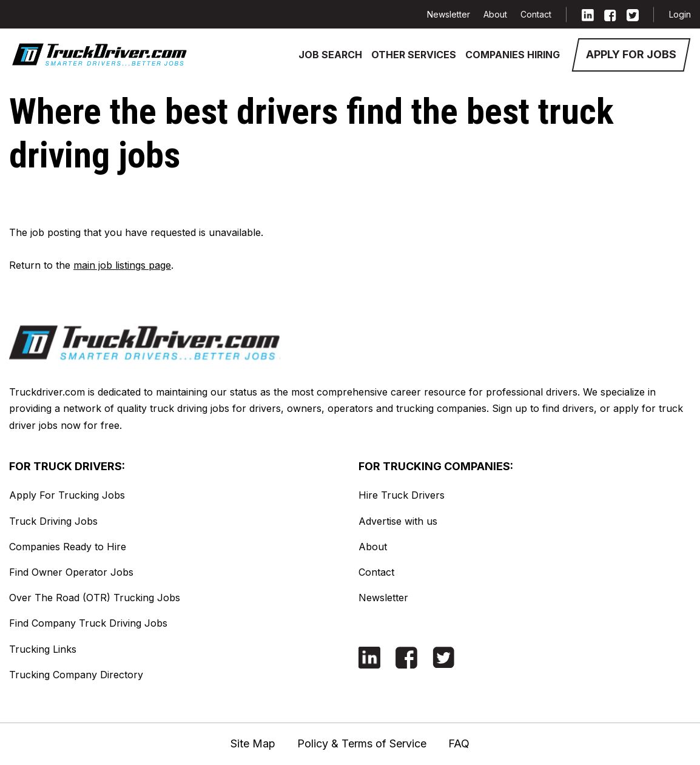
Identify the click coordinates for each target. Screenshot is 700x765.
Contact (536, 14)
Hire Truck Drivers (402, 495)
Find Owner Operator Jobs (71, 572)
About (495, 14)
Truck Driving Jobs (53, 521)
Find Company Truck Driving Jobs (88, 623)
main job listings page (122, 265)
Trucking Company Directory (76, 675)
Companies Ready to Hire (68, 547)
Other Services (414, 55)
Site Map (253, 743)
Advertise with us (398, 521)
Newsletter (449, 14)
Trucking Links (43, 649)
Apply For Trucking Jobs (67, 495)
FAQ (459, 743)
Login (680, 14)
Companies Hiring (513, 55)
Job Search (330, 55)
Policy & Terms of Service (362, 743)
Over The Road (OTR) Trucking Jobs (95, 598)
